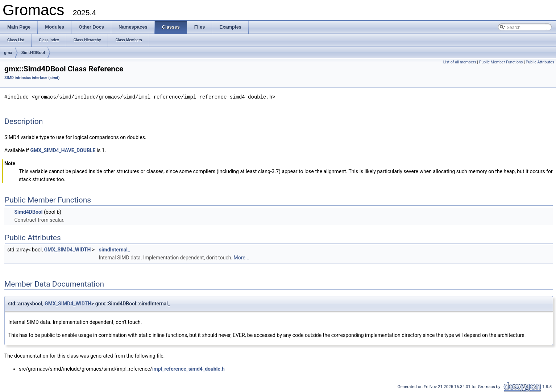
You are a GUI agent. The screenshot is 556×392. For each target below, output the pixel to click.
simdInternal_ (115, 249)
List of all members (460, 62)
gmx (8, 53)
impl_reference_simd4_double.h (188, 368)
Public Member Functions (501, 62)
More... (242, 257)
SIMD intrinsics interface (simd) (32, 78)
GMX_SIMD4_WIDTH (68, 249)
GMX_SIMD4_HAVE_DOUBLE (63, 150)
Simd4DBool (33, 53)
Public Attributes (540, 62)
